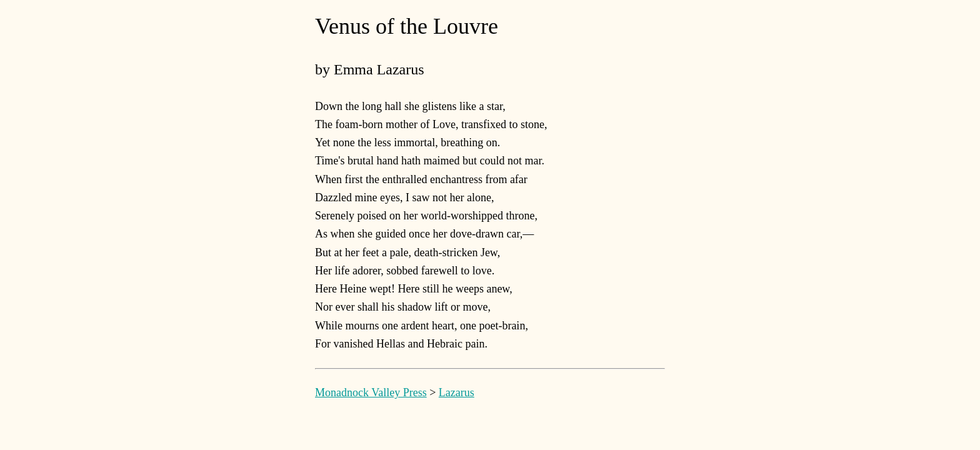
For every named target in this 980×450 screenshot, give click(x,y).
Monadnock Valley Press (371, 392)
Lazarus (457, 392)
